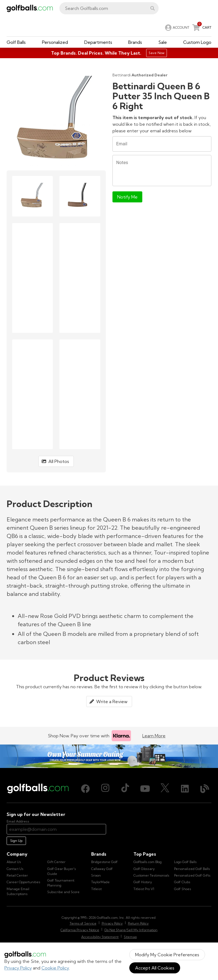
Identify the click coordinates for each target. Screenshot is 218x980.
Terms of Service (83, 923)
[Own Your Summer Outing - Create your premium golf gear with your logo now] (109, 756)
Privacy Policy (18, 968)
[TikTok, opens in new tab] (125, 789)
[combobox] (109, 8)
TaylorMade (100, 882)
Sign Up (16, 841)
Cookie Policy (55, 968)
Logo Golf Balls (185, 862)
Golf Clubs (182, 882)
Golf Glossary (144, 869)
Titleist (96, 889)
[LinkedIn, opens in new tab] (185, 789)
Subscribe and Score (63, 892)
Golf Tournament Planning (61, 883)
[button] (153, 8)
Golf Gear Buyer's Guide (62, 871)
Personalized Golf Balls (192, 869)
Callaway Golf (102, 869)
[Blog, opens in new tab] (205, 789)
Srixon (96, 875)
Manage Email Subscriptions (18, 891)
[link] (177, 28)
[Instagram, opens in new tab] (105, 789)
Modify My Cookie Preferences (167, 955)
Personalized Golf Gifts (192, 875)
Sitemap (130, 937)
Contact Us (15, 869)
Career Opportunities (23, 882)
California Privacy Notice (80, 930)
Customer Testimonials (151, 875)
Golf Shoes (183, 889)
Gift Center (56, 862)
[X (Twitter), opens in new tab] (165, 789)
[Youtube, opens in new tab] (145, 789)
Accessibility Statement (100, 937)
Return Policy (138, 923)
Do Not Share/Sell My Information (131, 930)
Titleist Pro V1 (144, 889)
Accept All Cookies (155, 968)
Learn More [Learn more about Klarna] (154, 736)
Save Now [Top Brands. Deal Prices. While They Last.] (157, 53)
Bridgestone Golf (104, 862)
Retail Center (17, 875)
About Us (14, 862)
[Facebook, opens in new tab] (85, 789)
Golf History (143, 882)
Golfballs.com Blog (148, 862)
